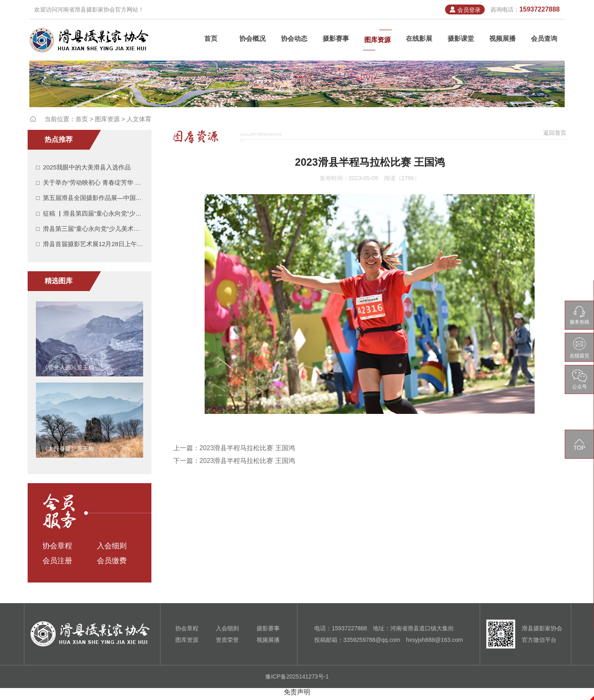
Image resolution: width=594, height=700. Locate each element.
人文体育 (139, 119)
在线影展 (419, 40)
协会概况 (252, 40)
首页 (211, 40)
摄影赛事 (336, 40)
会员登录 (464, 10)
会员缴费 (112, 565)
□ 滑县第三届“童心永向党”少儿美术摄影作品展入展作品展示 (90, 231)
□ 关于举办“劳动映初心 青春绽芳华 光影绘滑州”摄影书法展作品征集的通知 (90, 184)
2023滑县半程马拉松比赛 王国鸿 (247, 448)
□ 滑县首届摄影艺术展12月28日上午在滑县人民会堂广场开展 (90, 247)
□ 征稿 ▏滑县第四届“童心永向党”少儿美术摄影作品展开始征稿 (90, 215)
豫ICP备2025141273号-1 (297, 681)
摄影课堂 (461, 40)
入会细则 (112, 550)
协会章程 (57, 550)
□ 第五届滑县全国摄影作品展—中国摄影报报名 (90, 199)
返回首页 (555, 133)
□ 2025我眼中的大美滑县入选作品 (84, 168)
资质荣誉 (227, 644)
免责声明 (297, 696)
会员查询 (544, 40)
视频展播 (502, 40)
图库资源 (377, 40)
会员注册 (57, 565)
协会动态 (294, 40)
